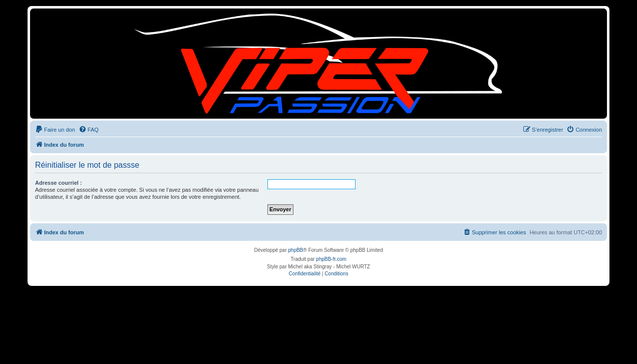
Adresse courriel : (59, 183)
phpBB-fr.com (331, 259)
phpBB (295, 250)
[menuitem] (55, 130)
